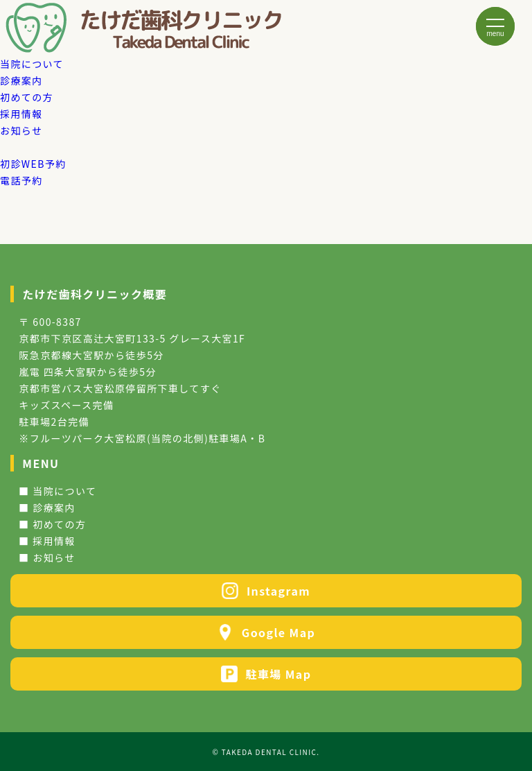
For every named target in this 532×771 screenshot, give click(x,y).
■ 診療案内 (47, 508)
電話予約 (21, 180)
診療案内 (21, 80)
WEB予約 (33, 164)
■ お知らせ (47, 557)
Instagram (266, 591)
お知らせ (21, 130)
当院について (32, 64)
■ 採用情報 (47, 541)
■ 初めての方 (52, 524)
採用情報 (21, 114)
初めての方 (27, 97)
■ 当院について (57, 491)
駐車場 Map (266, 674)
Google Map (266, 632)
